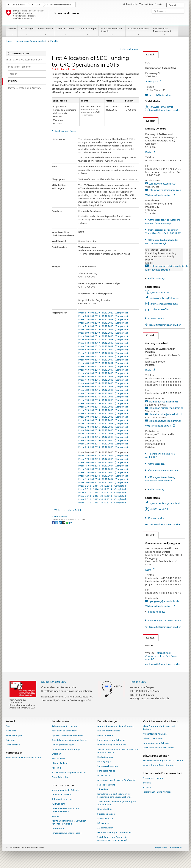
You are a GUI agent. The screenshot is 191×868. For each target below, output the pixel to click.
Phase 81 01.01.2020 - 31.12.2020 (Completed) (103, 313)
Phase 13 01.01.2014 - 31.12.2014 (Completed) (103, 472)
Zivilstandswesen (105, 828)
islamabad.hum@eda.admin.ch (166, 408)
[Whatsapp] (68, 523)
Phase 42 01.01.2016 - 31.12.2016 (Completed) (103, 376)
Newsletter (11, 731)
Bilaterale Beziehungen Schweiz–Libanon (163, 761)
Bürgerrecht (103, 823)
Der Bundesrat (19, 5)
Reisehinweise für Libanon (64, 726)
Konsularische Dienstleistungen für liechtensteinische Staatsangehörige (114, 796)
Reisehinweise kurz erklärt (64, 731)
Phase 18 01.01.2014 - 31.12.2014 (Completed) (103, 456)
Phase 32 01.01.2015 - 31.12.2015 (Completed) (103, 410)
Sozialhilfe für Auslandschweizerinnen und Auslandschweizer (118, 751)
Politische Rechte (105, 736)
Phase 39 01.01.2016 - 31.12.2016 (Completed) (103, 387)
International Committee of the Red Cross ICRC (161, 656)
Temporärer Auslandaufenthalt (66, 833)
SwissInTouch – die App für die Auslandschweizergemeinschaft (112, 839)
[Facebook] (53, 523)
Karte (150, 152)
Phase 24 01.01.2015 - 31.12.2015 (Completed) (103, 437)
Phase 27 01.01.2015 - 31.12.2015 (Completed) (103, 427)
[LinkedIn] (61, 523)
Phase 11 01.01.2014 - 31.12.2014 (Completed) (103, 479)
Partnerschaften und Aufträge (157, 792)
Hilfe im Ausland (60, 763)
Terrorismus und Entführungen (66, 749)
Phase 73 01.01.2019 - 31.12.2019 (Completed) (103, 319)
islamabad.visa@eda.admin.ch (166, 414)
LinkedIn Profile (159, 309)
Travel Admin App (60, 777)
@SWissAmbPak (159, 509)
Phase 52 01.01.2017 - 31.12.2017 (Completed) (103, 350)
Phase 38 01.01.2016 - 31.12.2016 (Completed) (103, 390)
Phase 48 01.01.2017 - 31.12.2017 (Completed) (103, 363)
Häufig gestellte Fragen (63, 745)
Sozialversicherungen (108, 766)
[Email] (71, 523)
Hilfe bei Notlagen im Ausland (112, 745)
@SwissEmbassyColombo (164, 298)
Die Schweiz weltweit (61, 5)
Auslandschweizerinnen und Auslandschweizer (65, 810)
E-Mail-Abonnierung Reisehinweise (69, 773)
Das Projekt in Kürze (65, 131)
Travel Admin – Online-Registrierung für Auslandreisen (117, 803)
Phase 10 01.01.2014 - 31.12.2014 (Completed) (103, 482)
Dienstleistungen (88, 32)
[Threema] (64, 523)
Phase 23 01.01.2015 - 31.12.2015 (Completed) (103, 440)
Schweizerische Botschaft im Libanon (24, 758)
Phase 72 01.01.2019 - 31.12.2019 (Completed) (103, 323)
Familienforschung (106, 785)
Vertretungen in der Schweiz (65, 790)
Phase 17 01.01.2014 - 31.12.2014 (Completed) (103, 459)
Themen (147, 783)
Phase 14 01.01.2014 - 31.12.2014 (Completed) (103, 469)
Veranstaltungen (14, 736)
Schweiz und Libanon (138, 32)
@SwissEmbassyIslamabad (165, 503)
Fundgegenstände (106, 771)
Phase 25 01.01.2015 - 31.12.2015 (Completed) (103, 434)
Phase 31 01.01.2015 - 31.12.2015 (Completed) (103, 413)
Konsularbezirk (156, 318)
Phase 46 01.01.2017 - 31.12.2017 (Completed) (103, 370)
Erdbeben (56, 754)
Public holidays (156, 278)
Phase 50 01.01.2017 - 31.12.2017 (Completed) (103, 356)
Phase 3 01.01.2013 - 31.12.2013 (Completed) (102, 496)
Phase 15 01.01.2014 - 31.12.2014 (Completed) (103, 466)
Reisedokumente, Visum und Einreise (69, 740)
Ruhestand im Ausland (62, 799)
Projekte (147, 787)
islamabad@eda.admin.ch (163, 402)
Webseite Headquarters (160, 195)
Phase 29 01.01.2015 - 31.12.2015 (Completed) (103, 420)
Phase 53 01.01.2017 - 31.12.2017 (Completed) (103, 346)
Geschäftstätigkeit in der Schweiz (159, 748)
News (8, 726)
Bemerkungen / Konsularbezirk (164, 620)
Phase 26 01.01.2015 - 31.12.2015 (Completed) (103, 430)
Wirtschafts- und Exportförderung (159, 765)
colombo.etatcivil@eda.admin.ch (169, 266)
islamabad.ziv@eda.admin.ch (165, 421)
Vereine (55, 816)
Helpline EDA (138, 682)
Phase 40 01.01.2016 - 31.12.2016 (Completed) (103, 383)
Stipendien (103, 790)
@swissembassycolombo (164, 304)
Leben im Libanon (66, 32)
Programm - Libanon (153, 778)
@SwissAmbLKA (160, 292)
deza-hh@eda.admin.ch (162, 95)
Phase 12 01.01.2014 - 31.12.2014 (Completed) (103, 476)
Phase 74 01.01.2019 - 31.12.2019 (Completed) (103, 316)
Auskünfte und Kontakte (155, 734)
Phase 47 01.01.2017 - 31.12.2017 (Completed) (103, 366)
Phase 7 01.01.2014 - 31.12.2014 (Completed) (102, 489)
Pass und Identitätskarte (109, 731)
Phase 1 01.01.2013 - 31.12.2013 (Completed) (102, 503)
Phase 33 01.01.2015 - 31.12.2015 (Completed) (103, 407)
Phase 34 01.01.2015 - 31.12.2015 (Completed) (103, 403)
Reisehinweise (45, 32)
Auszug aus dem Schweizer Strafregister (116, 780)
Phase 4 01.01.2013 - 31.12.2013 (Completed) (102, 492)
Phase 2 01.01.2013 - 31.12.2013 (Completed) (102, 499)
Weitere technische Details (68, 510)
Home (9, 41)
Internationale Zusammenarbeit (165, 32)
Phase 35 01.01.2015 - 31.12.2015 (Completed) (103, 400)
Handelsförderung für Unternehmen (115, 833)
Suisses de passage (106, 814)
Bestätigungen (104, 762)
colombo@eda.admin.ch (162, 184)
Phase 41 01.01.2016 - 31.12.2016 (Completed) (103, 380)
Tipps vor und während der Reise (67, 736)
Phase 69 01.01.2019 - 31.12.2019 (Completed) (103, 333)
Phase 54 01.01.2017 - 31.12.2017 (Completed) (103, 343)
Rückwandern (58, 804)
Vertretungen (27, 32)
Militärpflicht (104, 776)
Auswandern (58, 829)
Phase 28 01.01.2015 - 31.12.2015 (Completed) (103, 423)
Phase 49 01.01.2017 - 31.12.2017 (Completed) (103, 360)
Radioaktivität (58, 759)
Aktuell (12, 32)
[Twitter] (57, 523)
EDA (38, 5)
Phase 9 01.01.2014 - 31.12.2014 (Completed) (102, 486)
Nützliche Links (105, 810)
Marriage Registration (158, 270)
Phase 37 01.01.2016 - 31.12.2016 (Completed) (103, 393)
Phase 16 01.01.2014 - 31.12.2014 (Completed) (103, 462)
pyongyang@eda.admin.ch (164, 601)
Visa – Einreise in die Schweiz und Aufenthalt (159, 728)
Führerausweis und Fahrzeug (111, 740)
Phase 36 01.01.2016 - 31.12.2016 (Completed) (103, 397)
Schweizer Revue (105, 819)
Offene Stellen (13, 745)
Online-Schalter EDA (53, 682)
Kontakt (149, 54)
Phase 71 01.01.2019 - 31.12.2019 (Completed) (103, 326)
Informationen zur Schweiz (156, 743)
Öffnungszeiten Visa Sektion (163, 470)
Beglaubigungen (105, 757)
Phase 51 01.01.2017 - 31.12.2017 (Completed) (103, 353)
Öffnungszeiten (156, 464)
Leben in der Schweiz (153, 739)
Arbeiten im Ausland (62, 795)
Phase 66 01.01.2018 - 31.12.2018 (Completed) (103, 339)
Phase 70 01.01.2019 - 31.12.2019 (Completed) (103, 329)
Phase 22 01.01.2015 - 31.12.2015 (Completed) (103, 444)
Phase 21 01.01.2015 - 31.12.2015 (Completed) (103, 447)
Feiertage (10, 740)
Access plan (153, 81)
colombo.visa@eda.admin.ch (165, 190)
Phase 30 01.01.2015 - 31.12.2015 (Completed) (103, 417)
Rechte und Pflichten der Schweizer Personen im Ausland (69, 822)
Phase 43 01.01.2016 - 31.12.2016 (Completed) (103, 373)
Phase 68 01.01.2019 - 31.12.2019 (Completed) (103, 336)
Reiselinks (56, 768)
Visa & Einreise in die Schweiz (112, 32)
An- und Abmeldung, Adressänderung (116, 726)
